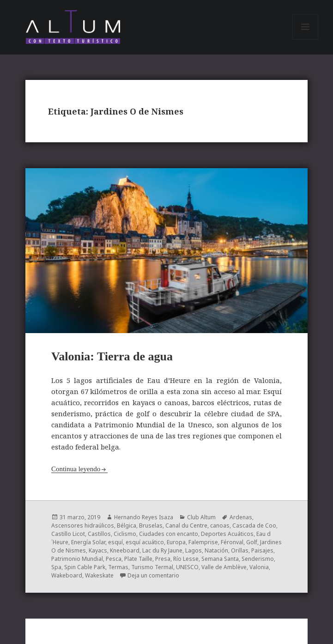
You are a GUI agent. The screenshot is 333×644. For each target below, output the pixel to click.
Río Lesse (186, 559)
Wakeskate (99, 575)
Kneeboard (125, 550)
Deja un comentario (153, 575)
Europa (176, 542)
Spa (56, 567)
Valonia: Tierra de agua (112, 356)
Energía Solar (88, 542)
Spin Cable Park (85, 567)
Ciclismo (125, 534)
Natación (216, 550)
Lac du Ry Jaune (162, 550)
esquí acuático (145, 542)
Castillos (99, 534)
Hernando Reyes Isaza (144, 517)
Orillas (240, 550)
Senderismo (258, 559)
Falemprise (203, 542)
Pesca (114, 559)
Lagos (194, 550)
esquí (115, 542)
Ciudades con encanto (169, 534)
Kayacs (98, 550)
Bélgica (127, 526)
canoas (220, 526)
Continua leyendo (76, 469)
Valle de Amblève (224, 567)
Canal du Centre (186, 526)
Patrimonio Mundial (77, 559)
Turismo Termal (152, 567)
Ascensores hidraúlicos (83, 526)
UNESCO (187, 567)
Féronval (232, 542)
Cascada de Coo (254, 526)
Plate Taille (138, 559)
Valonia (259, 567)
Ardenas (241, 517)
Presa (163, 559)
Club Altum (201, 517)
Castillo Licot (68, 534)
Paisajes (262, 550)
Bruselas (151, 526)
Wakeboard (67, 575)
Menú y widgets (306, 39)
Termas (118, 567)
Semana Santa (220, 559)
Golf (252, 542)
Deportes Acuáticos (227, 534)
